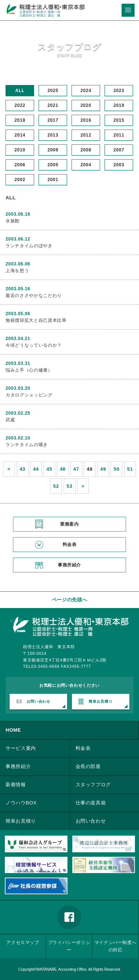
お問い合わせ (39, 701)
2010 (20, 150)
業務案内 (69, 524)
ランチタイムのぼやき (29, 246)
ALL (20, 91)
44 (36, 469)
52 (56, 486)
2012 (86, 135)
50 (117, 469)
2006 (20, 165)
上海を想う (17, 271)
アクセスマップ (23, 942)
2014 (20, 135)
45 (49, 469)
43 (23, 469)
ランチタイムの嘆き (27, 445)
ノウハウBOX (21, 803)
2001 (53, 180)
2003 (119, 165)
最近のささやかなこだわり (34, 295)
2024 (86, 91)
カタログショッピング (29, 395)
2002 (20, 180)
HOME (13, 730)
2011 (119, 135)
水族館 (13, 221)
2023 (119, 91)
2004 (86, 165)
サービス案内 (21, 748)
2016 (86, 120)
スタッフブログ (93, 785)
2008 (86, 150)
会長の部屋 (88, 766)
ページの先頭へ (70, 600)
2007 (119, 150)
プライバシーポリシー (69, 946)
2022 (20, 105)
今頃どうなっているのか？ (34, 345)
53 (70, 486)
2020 (86, 105)
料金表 (70, 545)
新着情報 (16, 785)
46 (63, 469)
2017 (53, 120)
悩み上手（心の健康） (29, 370)
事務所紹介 (69, 565)
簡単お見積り (100, 701)
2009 (53, 150)
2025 (53, 91)
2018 (20, 120)
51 (130, 469)
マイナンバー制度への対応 (116, 946)
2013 (53, 135)
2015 (119, 120)
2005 (53, 165)
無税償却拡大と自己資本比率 (36, 320)
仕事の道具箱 (91, 803)
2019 (119, 105)
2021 (53, 105)
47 (76, 469)
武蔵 (10, 420)
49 (103, 469)
